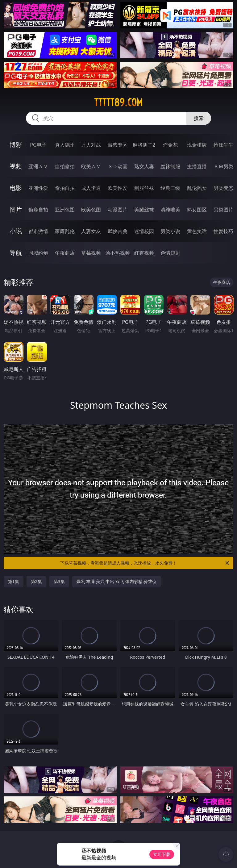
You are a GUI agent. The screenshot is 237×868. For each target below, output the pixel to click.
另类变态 (223, 188)
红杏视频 (144, 253)
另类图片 (223, 210)
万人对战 (91, 145)
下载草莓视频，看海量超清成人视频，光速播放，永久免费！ (145, 563)
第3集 (59, 581)
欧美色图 (91, 210)
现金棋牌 (197, 145)
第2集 (36, 581)
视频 (16, 166)
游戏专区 (118, 145)
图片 (16, 209)
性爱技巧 (223, 231)
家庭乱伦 (65, 231)
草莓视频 (91, 253)
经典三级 (170, 188)
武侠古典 (118, 231)
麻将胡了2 (144, 145)
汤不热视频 (118, 253)
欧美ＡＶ (91, 166)
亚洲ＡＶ (38, 166)
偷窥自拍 (38, 210)
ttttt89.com (118, 102)
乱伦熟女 (197, 188)
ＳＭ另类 (223, 166)
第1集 (14, 581)
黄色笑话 (197, 231)
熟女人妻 (144, 166)
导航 (16, 253)
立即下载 (162, 854)
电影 (16, 188)
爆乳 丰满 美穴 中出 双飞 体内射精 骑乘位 (117, 581)
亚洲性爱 (38, 188)
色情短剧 (170, 253)
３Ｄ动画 (118, 166)
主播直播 (197, 166)
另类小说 (170, 231)
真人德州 (65, 145)
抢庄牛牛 (223, 145)
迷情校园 (144, 231)
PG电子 (38, 145)
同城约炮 (38, 253)
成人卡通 (91, 188)
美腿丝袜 (144, 210)
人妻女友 (91, 231)
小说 (16, 231)
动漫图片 (118, 210)
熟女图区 (197, 210)
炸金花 (170, 145)
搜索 (199, 118)
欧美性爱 (118, 188)
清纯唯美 (170, 210)
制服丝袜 (144, 188)
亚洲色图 (65, 210)
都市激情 (38, 231)
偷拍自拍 (65, 188)
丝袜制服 (170, 166)
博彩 (16, 145)
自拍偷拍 (65, 166)
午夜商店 (65, 253)
